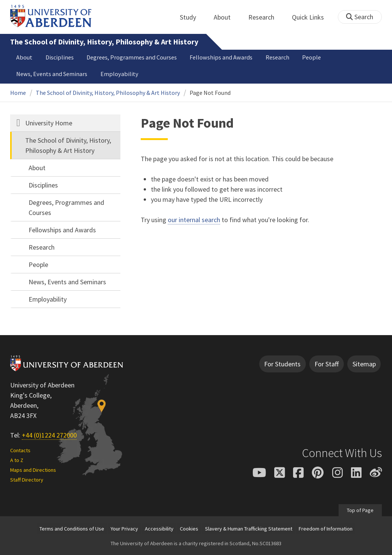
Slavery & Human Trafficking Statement (249, 529)
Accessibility (159, 529)
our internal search (194, 220)
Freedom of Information (326, 529)
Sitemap (364, 364)
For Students (282, 364)
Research (265, 17)
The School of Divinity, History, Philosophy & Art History (104, 42)
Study (192, 17)
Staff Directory (27, 480)
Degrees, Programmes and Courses (132, 57)
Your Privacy (124, 529)
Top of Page (360, 510)
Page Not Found (210, 93)
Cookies (189, 529)
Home (18, 93)
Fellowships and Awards (221, 57)
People (311, 57)
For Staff (327, 364)
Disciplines (60, 57)
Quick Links (312, 17)
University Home (49, 123)
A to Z (17, 460)
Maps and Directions (33, 470)
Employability (119, 74)
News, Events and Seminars (52, 74)
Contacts (20, 450)
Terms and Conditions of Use (72, 529)
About (226, 17)
